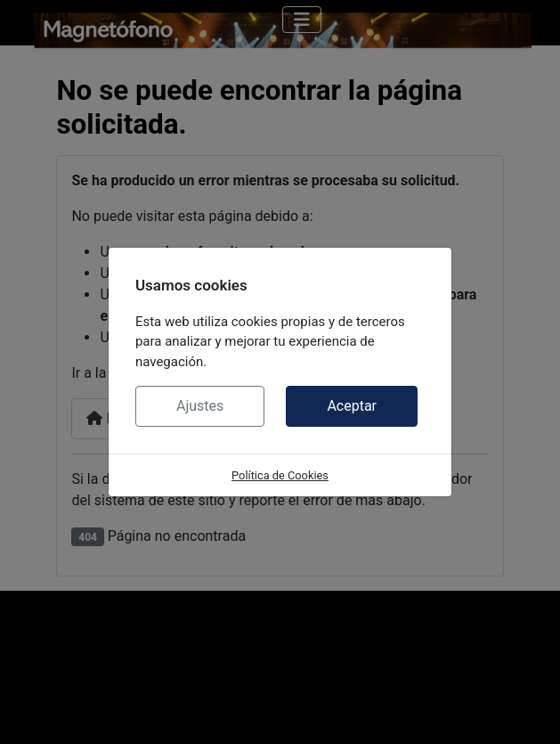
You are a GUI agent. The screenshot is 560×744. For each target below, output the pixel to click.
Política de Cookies (280, 475)
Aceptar (352, 406)
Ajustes (200, 406)
